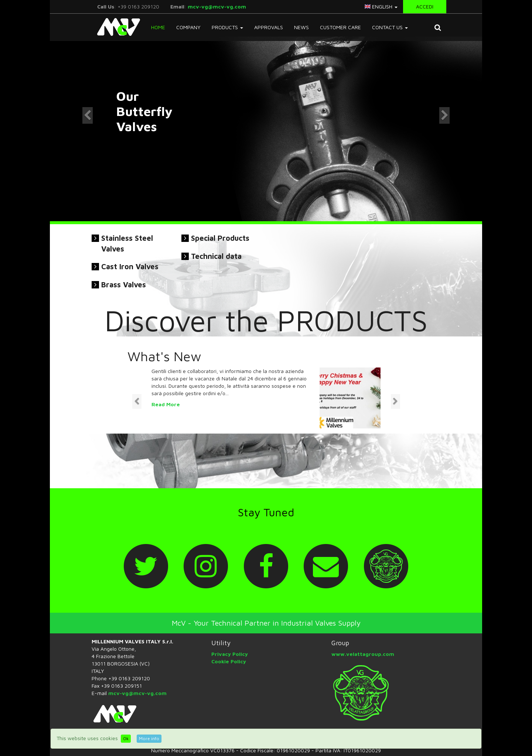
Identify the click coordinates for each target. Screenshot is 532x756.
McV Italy (116, 27)
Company (188, 27)
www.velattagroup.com (363, 654)
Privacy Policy (230, 654)
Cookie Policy (229, 661)
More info (149, 738)
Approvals (269, 27)
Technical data (216, 256)
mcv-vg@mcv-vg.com (217, 6)
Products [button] (227, 27)
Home (158, 27)
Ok (126, 738)
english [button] (381, 6)
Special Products (220, 238)
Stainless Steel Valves (127, 243)
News (301, 27)
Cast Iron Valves (130, 266)
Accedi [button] (425, 6)
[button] (438, 27)
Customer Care (340, 27)
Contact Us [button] (390, 27)
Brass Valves (124, 285)
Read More (166, 404)
